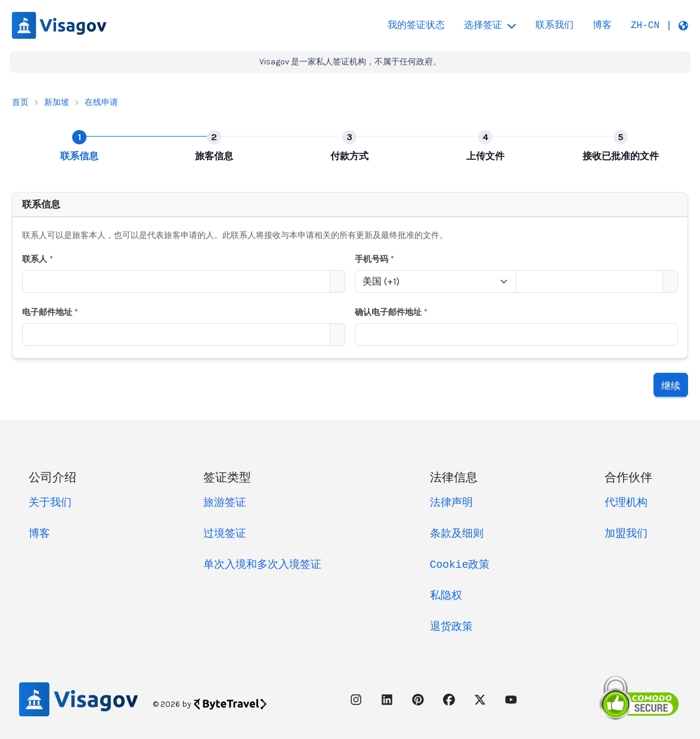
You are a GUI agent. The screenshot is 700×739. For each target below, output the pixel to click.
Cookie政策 (460, 564)
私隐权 (446, 595)
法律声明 (451, 502)
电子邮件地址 (50, 311)
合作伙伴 (628, 475)
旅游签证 (225, 502)
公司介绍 (52, 475)
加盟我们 (626, 533)
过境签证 (225, 533)
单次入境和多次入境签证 (262, 564)
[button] (659, 26)
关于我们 (50, 502)
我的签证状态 (416, 26)
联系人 (38, 259)
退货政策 (451, 626)
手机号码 (375, 259)
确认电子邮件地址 (391, 311)
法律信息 (454, 475)
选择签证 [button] (490, 26)
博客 (602, 26)
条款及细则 (457, 533)
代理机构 (626, 502)
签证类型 (227, 475)
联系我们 (555, 26)
